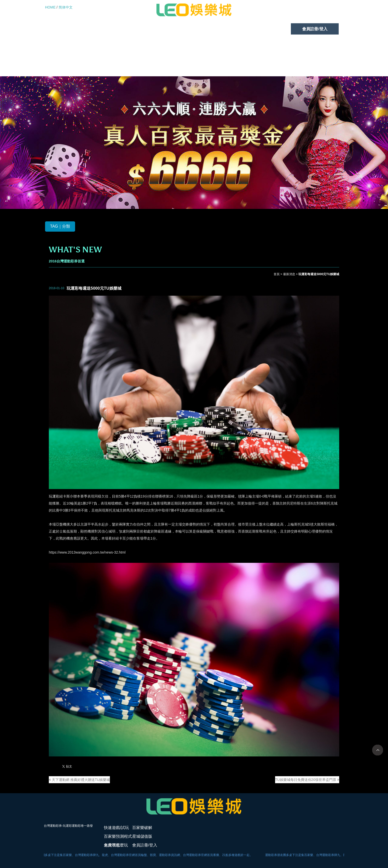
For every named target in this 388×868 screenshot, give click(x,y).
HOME (50, 7)
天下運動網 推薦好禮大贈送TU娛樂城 (79, 780)
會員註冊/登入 (315, 29)
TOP (378, 750)
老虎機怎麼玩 (268, 29)
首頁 (277, 274)
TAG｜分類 (60, 227)
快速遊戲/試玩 (69, 29)
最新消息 (289, 274)
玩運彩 (54, 497)
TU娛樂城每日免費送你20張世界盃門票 (307, 780)
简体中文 (66, 7)
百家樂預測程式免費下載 (168, 29)
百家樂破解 (114, 29)
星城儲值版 (223, 29)
